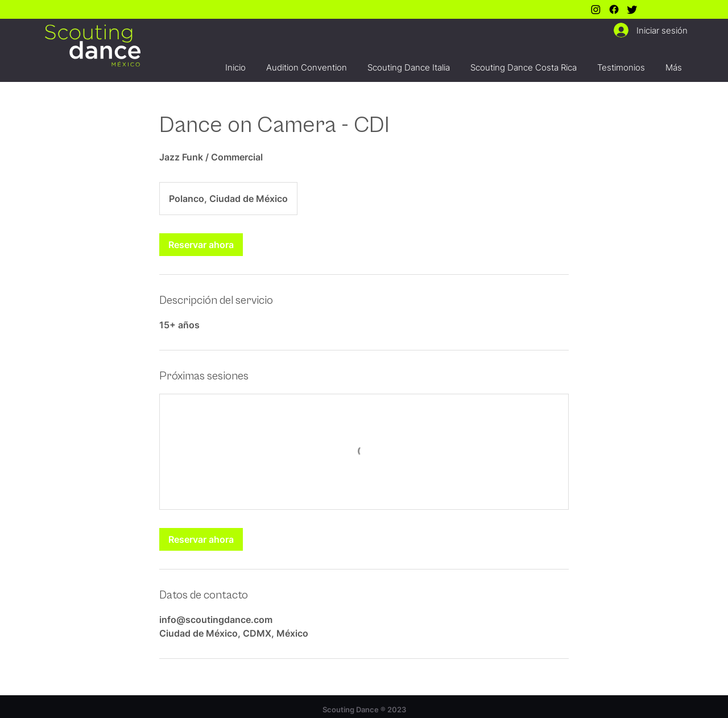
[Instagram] (596, 9)
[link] (201, 245)
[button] (307, 62)
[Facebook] (614, 9)
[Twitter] (632, 9)
